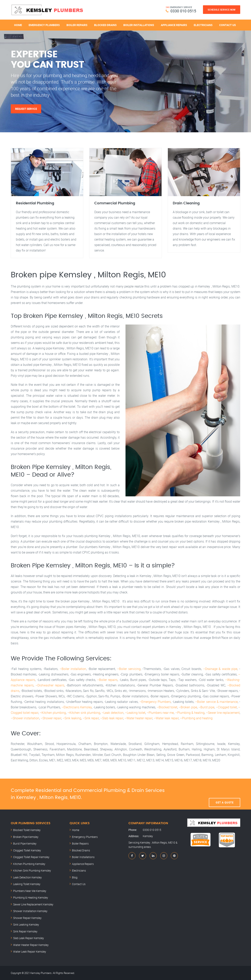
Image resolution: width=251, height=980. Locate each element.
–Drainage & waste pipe (220, 669)
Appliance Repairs (174, 25)
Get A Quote (225, 794)
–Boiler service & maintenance (216, 702)
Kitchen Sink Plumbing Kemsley (32, 870)
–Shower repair (51, 718)
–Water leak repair (166, 718)
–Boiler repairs (107, 680)
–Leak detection (113, 713)
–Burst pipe (206, 707)
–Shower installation (25, 718)
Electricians (203, 25)
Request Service (26, 109)
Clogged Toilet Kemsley (27, 850)
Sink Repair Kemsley (25, 931)
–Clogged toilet (226, 707)
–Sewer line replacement (223, 713)
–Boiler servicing (129, 669)
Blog (75, 877)
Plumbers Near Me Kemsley (30, 891)
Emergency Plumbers (44, 25)
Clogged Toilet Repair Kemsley (31, 857)
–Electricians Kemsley (77, 707)
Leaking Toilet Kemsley (27, 884)
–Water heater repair (138, 718)
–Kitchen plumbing (53, 713)
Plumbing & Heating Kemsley (31, 898)
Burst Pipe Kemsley (25, 843)
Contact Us (228, 25)
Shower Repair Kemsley (27, 918)
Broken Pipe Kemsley (26, 837)
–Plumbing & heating (190, 713)
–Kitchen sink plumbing (84, 713)
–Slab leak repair (112, 718)
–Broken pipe (188, 707)
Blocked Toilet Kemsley (27, 830)
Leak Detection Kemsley (27, 877)
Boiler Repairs (77, 25)
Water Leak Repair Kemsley (30, 952)
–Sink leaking (72, 718)
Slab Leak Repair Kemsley (29, 938)
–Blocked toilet (167, 707)
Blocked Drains (105, 25)
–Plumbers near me (160, 713)
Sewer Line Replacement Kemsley (33, 904)
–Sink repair (91, 718)
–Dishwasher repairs (50, 685)
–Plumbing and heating (196, 718)
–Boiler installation (73, 669)
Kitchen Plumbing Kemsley (29, 864)
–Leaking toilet (135, 713)
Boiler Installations (139, 25)
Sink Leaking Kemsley (26, 925)
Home (18, 25)
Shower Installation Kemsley (30, 911)
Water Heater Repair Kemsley (31, 945)
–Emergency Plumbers (155, 702)
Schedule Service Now (222, 10)
